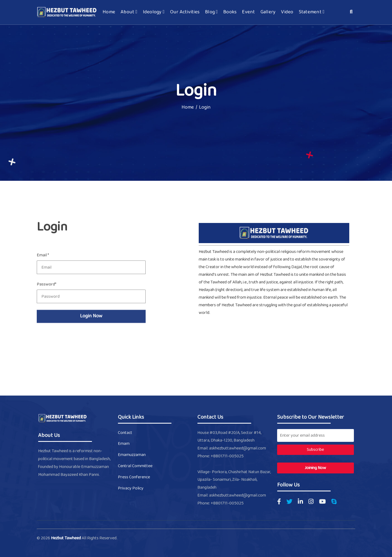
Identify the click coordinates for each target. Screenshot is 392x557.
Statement (312, 12)
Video (287, 12)
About (129, 12)
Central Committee (135, 466)
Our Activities (185, 12)
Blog (211, 12)
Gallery (268, 12)
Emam (124, 444)
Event (248, 12)
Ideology (154, 12)
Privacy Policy (131, 488)
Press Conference (134, 477)
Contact (125, 433)
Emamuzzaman (132, 455)
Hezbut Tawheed (66, 538)
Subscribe (315, 450)
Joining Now (315, 468)
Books (230, 12)
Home (109, 12)
